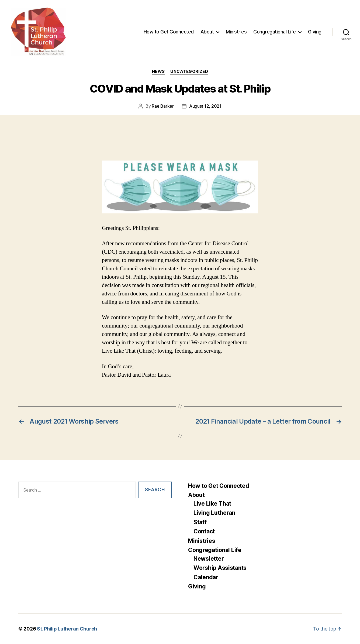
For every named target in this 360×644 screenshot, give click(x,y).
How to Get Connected (169, 32)
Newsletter (209, 559)
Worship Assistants (220, 568)
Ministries (236, 32)
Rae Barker (163, 106)
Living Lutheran (214, 513)
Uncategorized (189, 71)
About (207, 32)
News (158, 71)
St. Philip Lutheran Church (67, 629)
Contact (204, 531)
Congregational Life (275, 32)
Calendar (206, 577)
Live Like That (212, 504)
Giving (315, 32)
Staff (200, 522)
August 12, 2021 (205, 106)
